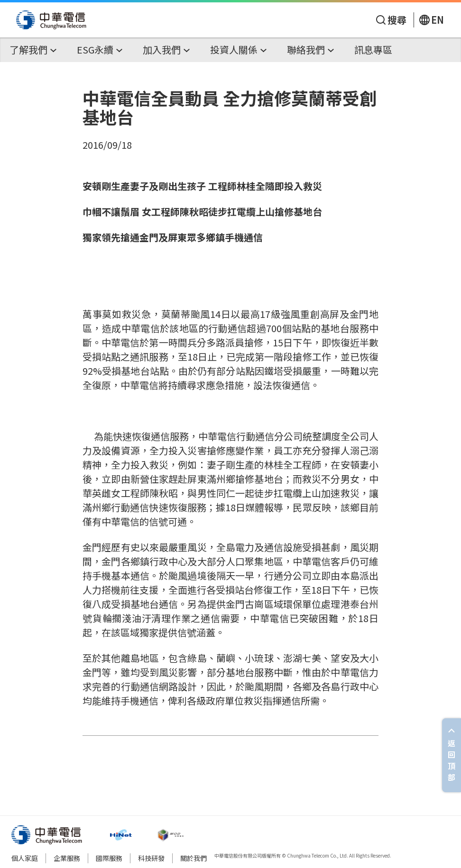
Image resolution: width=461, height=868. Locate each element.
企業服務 (67, 858)
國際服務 (109, 858)
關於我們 (194, 858)
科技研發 (151, 858)
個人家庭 (25, 858)
